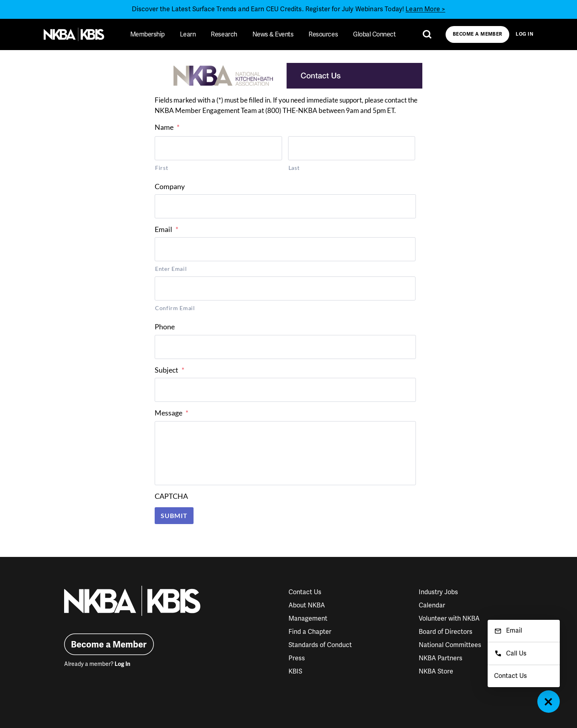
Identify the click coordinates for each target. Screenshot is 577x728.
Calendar (432, 605)
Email (166, 229)
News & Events (273, 34)
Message (171, 413)
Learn (188, 34)
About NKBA (307, 605)
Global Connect (374, 34)
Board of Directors (446, 632)
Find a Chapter (310, 632)
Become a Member (478, 34)
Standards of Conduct (320, 645)
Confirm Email (175, 308)
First (161, 168)
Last (294, 168)
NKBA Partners (441, 658)
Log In (525, 34)
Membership (147, 34)
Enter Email (171, 269)
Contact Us (305, 592)
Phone (165, 327)
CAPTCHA (171, 496)
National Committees (450, 645)
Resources (323, 34)
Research (224, 34)
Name (167, 127)
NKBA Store (436, 672)
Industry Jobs (438, 592)
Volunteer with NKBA (449, 619)
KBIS (295, 672)
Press (297, 658)
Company (170, 186)
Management (308, 619)
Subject (169, 370)
